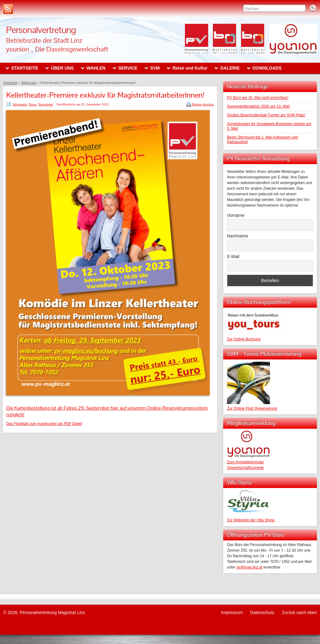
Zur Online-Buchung (244, 339)
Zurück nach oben (299, 612)
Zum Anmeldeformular (245, 462)
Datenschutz (262, 612)
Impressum (232, 612)
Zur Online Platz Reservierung (252, 408)
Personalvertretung (41, 30)
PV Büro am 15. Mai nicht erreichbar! (258, 98)
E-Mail (233, 256)
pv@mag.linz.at (250, 567)
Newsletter (46, 104)
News (33, 104)
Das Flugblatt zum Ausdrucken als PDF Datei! (44, 424)
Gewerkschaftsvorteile (245, 468)
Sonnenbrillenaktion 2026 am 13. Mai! (258, 106)
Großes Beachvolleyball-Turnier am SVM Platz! (266, 115)
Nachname (238, 236)
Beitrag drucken (203, 104)
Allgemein (20, 104)
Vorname (236, 215)
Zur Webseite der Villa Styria (251, 520)
